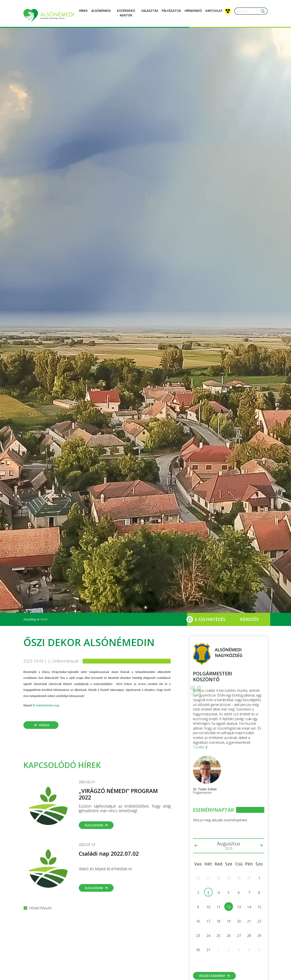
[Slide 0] (146, 607)
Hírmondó (193, 13)
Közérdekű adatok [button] (126, 15)
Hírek (83, 13)
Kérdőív (249, 619)
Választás (150, 13)
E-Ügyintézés (210, 619)
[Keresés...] (249, 11)
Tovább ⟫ (200, 747)
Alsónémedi (101, 13)
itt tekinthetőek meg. (46, 705)
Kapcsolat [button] (214, 13)
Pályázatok (171, 13)
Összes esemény (214, 976)
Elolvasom (96, 825)
